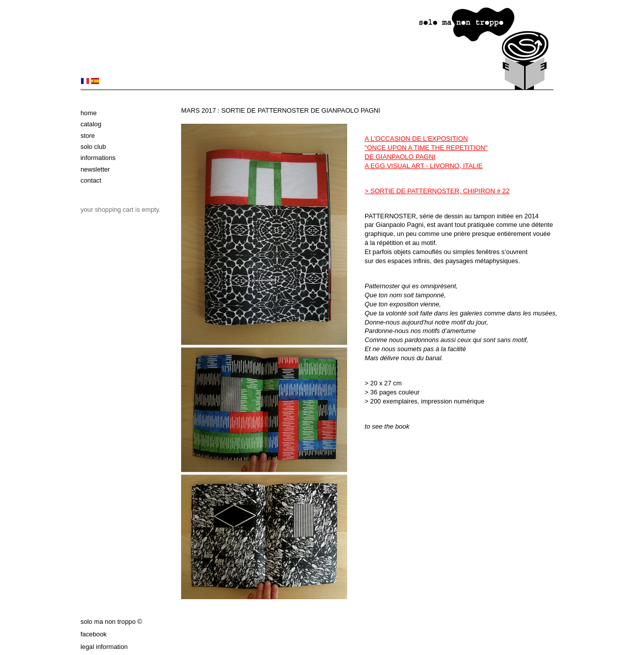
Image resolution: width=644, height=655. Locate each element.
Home (89, 113)
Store (88, 136)
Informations (98, 158)
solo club (93, 147)
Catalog (91, 124)
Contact (91, 180)
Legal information (104, 647)
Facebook (94, 634)
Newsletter (95, 169)
